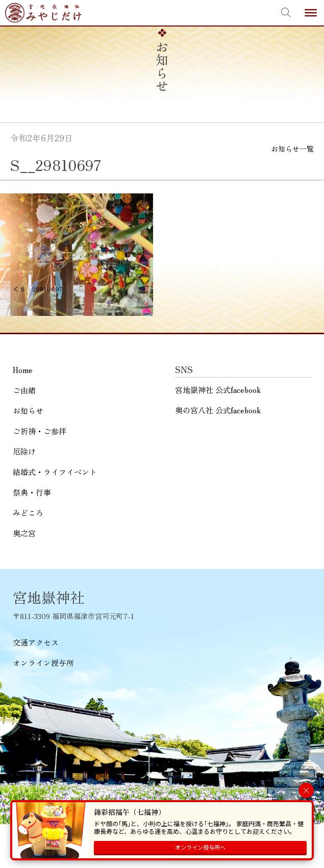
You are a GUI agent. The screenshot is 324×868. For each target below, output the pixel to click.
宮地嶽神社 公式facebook (218, 390)
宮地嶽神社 (43, 13)
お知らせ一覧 (292, 148)
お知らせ (28, 411)
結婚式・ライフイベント (55, 472)
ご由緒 (24, 390)
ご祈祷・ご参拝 (40, 431)
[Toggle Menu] (311, 13)
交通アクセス (36, 642)
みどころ (28, 513)
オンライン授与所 (43, 663)
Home (23, 370)
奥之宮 (24, 533)
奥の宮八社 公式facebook (218, 410)
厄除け (24, 451)
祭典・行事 (32, 492)
